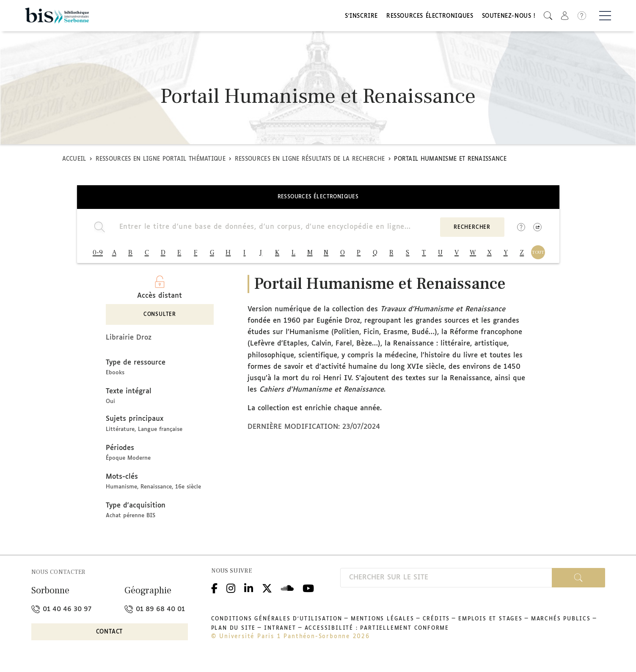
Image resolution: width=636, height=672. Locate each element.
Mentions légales (383, 625)
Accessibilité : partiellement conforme (377, 634)
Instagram (231, 593)
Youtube (308, 593)
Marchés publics (561, 625)
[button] (548, 17)
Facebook (214, 593)
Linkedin (249, 593)
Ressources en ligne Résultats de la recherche (310, 162)
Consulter (160, 320)
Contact (110, 637)
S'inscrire (361, 18)
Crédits (436, 625)
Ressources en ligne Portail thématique (161, 162)
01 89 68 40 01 (155, 615)
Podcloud (287, 593)
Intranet (280, 634)
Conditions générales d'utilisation (277, 625)
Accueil (74, 162)
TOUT (538, 255)
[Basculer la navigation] (605, 17)
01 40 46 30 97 (61, 615)
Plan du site (234, 634)
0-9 (98, 255)
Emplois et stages (490, 625)
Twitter (267, 593)
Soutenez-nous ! (509, 18)
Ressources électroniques (430, 18)
